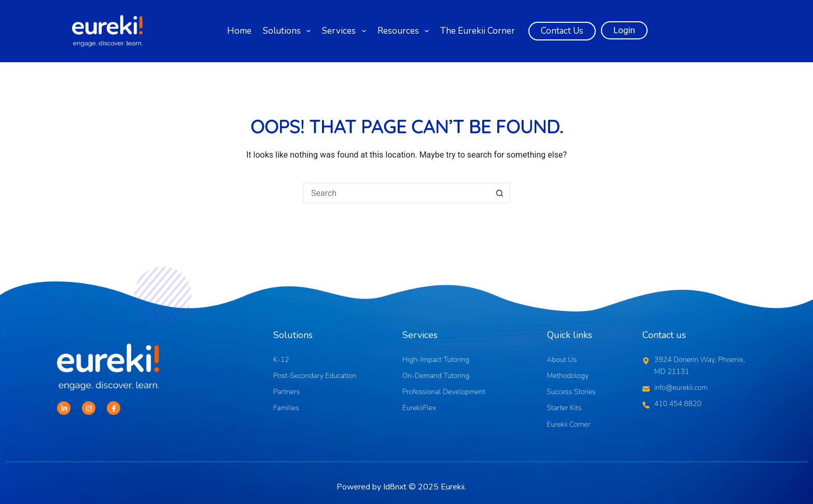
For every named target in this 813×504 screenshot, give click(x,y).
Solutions (288, 31)
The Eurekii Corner (478, 31)
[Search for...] (396, 193)
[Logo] (107, 31)
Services (345, 31)
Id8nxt (395, 487)
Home (239, 31)
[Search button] (500, 193)
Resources (405, 31)
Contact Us (562, 31)
